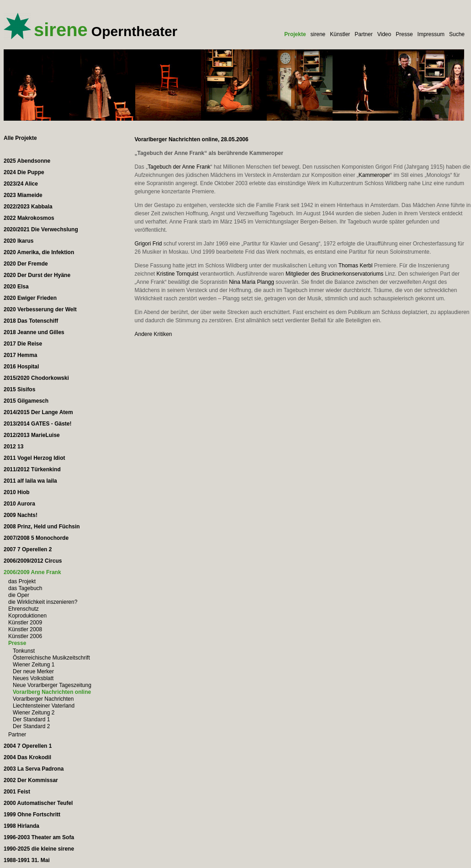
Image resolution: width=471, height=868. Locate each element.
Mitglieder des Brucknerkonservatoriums (334, 274)
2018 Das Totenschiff (31, 321)
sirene (318, 34)
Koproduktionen (27, 616)
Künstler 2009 (25, 623)
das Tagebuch (25, 588)
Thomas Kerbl (356, 266)
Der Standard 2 (31, 726)
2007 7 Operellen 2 (28, 549)
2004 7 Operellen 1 (28, 746)
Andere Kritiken (153, 334)
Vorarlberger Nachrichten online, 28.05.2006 (191, 139)
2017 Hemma (20, 355)
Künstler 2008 (25, 629)
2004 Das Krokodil (27, 757)
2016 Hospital (21, 367)
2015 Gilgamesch (26, 401)
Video (384, 34)
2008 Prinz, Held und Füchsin (42, 527)
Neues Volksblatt (33, 678)
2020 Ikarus (19, 241)
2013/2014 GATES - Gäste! (38, 424)
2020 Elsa (16, 287)
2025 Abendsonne (27, 161)
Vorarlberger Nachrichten (43, 699)
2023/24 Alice (21, 184)
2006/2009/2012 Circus (33, 561)
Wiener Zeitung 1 (34, 665)
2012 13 (13, 447)
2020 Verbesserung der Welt (40, 309)
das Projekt (22, 581)
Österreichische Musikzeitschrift (51, 658)
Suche (457, 34)
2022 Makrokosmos (29, 218)
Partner (363, 34)
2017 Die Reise (23, 344)
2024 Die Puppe (24, 172)
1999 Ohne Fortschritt (32, 815)
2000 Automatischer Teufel (38, 803)
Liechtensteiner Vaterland (44, 706)
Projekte (295, 34)
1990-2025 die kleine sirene (39, 849)
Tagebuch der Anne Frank (179, 167)
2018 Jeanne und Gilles (34, 332)
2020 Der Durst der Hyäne (37, 275)
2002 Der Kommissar (31, 780)
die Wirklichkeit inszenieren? (43, 602)
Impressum (431, 34)
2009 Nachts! (21, 515)
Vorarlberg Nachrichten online (52, 692)
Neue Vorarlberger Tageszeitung (52, 685)
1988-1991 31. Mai (27, 860)
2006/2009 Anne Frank (32, 572)
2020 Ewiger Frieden (30, 298)
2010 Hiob (17, 492)
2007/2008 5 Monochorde (36, 538)
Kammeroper (374, 175)
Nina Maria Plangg (251, 282)
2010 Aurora (19, 504)
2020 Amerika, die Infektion (39, 252)
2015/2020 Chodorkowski (36, 378)
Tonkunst (24, 651)
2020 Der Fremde (26, 264)
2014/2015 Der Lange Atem (38, 412)
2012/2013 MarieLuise (32, 435)
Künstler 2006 (25, 636)
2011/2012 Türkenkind (32, 469)
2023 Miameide (23, 195)
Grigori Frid (148, 244)
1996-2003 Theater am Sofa (39, 837)
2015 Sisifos (19, 389)
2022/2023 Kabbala (28, 207)
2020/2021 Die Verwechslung (41, 229)
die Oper (19, 595)
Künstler (340, 34)
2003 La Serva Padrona (34, 769)
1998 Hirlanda (21, 826)
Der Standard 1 (31, 719)
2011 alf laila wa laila (30, 481)
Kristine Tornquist (177, 274)
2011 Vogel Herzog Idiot (34, 458)
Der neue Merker (33, 671)
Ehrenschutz (24, 609)
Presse (404, 34)
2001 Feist (17, 792)
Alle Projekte (20, 138)
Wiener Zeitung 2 (34, 713)
